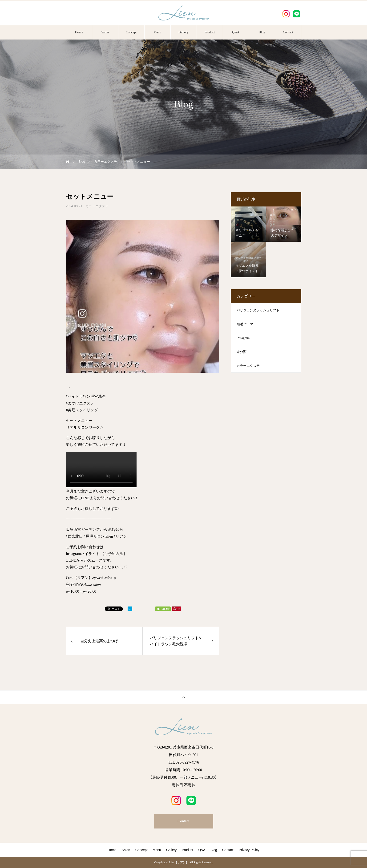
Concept (131, 32)
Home (79, 32)
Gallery (184, 32)
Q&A (236, 32)
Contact (288, 32)
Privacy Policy (249, 850)
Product (210, 32)
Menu (157, 32)
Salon (105, 32)
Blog (262, 32)
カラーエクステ (97, 206)
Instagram (243, 338)
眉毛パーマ (245, 324)
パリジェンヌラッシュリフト (258, 310)
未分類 (242, 352)
